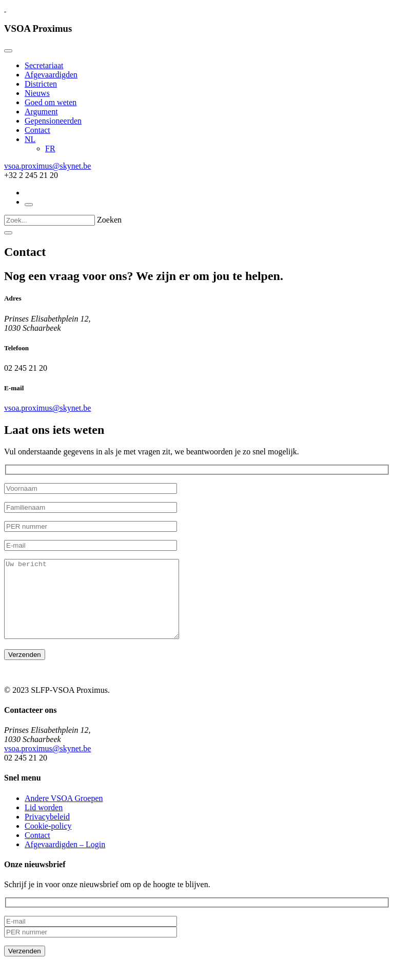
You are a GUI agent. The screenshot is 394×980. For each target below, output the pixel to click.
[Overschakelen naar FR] (50, 148)
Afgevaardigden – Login (65, 860)
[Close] (8, 51)
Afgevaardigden (51, 75)
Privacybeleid (47, 832)
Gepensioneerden (53, 121)
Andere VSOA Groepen (64, 814)
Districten (41, 84)
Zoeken (109, 220)
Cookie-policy (48, 841)
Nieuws (37, 93)
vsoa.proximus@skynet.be (47, 166)
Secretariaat (44, 65)
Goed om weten (51, 102)
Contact (37, 130)
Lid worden (44, 823)
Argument (41, 112)
